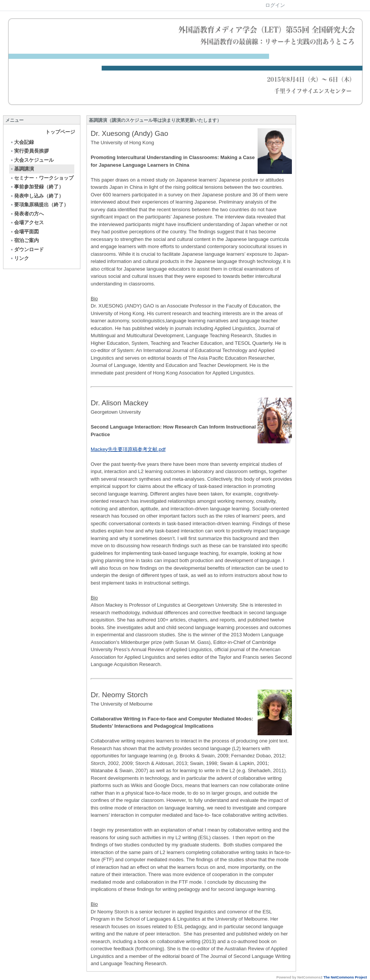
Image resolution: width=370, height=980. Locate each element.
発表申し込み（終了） (37, 196)
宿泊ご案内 (24, 240)
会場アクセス (27, 222)
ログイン (275, 5)
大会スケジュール (32, 160)
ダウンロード (27, 249)
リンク (19, 258)
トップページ (60, 132)
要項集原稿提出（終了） (39, 205)
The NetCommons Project (345, 977)
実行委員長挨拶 (29, 151)
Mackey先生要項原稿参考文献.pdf (128, 449)
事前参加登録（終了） (37, 187)
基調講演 (22, 169)
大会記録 (22, 142)
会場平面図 (24, 232)
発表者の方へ (27, 214)
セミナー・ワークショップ (42, 178)
